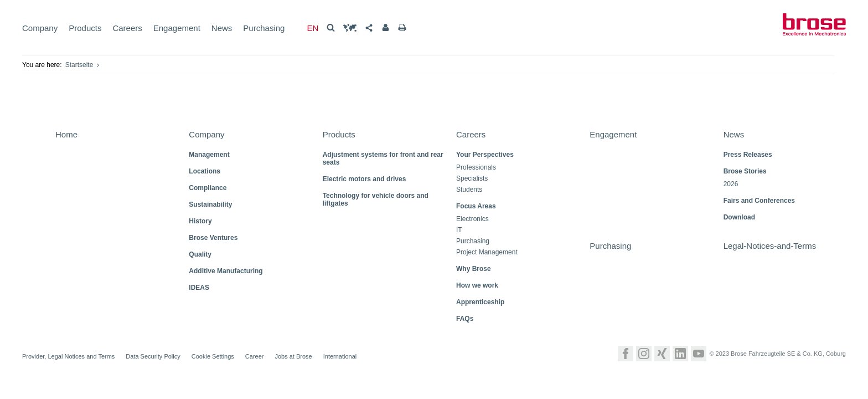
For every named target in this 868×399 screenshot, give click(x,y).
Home (66, 134)
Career (255, 356)
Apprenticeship (480, 302)
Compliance (208, 188)
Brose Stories (745, 171)
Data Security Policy (153, 356)
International (340, 356)
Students (469, 190)
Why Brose (474, 269)
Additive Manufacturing (226, 271)
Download (739, 217)
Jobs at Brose (293, 356)
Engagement (177, 28)
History (200, 221)
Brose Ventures (213, 238)
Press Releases (748, 155)
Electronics (472, 219)
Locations (205, 171)
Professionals (476, 168)
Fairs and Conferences (759, 201)
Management (209, 155)
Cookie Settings (213, 356)
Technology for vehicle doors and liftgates (376, 199)
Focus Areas (476, 206)
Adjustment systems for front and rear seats (383, 158)
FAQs (465, 319)
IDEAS (199, 288)
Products (85, 28)
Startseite (79, 65)
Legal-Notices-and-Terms (770, 246)
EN (312, 28)
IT (459, 230)
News (222, 28)
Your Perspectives (485, 155)
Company (40, 28)
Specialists (472, 179)
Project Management (487, 252)
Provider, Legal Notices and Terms (68, 356)
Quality (200, 254)
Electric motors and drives (365, 179)
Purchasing (264, 28)
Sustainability (210, 204)
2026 (731, 184)
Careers (127, 28)
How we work (477, 285)
